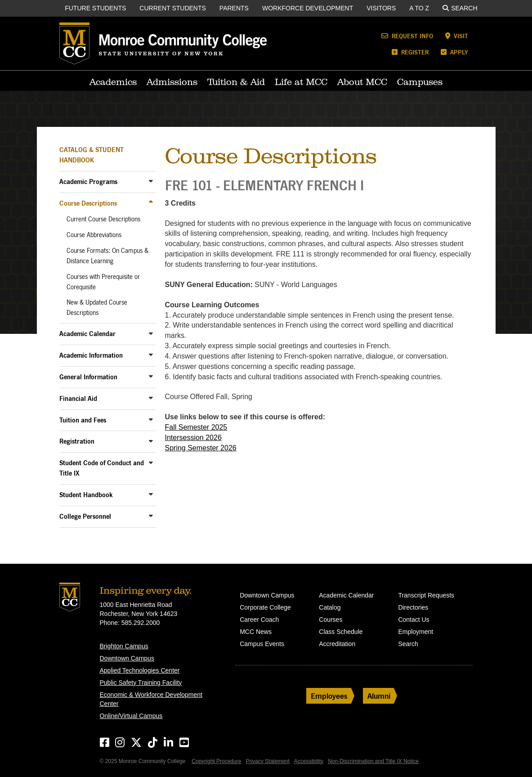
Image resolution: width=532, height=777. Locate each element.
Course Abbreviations (94, 235)
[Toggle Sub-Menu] (151, 181)
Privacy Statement (267, 761)
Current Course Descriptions (103, 219)
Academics (113, 82)
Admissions (172, 82)
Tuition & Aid (236, 82)
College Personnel (85, 516)
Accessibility (309, 761)
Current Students (173, 8)
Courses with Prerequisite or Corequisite (103, 282)
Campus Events (262, 644)
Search (460, 8)
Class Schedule (341, 632)
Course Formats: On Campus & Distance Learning (107, 256)
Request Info (407, 36)
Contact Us (414, 620)
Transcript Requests (426, 595)
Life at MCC (301, 82)
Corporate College (265, 607)
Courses (331, 620)
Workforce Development (308, 8)
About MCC (362, 82)
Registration (77, 441)
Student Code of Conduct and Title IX (102, 468)
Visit (457, 36)
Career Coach (259, 620)
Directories (413, 607)
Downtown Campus (127, 658)
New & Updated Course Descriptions (97, 308)
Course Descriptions (88, 203)
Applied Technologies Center (140, 670)
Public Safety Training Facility (141, 683)
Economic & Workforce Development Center (151, 699)
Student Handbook (86, 495)
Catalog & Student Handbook (92, 155)
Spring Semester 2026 (201, 448)
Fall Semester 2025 (196, 427)
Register (410, 52)
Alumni (379, 696)
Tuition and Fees (83, 420)
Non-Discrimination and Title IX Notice (373, 761)
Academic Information (91, 355)
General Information (88, 377)
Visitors (381, 8)
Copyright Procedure (216, 761)
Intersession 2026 (193, 438)
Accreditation (337, 644)
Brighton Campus (124, 646)
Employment (416, 632)
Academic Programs (88, 182)
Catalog (330, 607)
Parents (234, 8)
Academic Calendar (87, 334)
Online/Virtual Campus (131, 716)
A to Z (419, 8)
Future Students (95, 8)
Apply (454, 52)
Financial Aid (78, 398)
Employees (329, 696)
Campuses (420, 82)
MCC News (256, 632)
